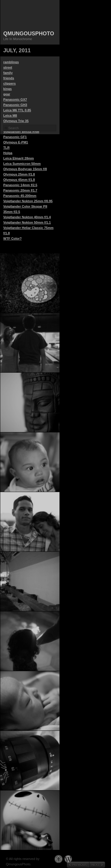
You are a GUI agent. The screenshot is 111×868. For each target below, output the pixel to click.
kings (8, 89)
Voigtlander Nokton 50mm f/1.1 (27, 222)
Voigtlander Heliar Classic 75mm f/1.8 (28, 230)
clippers (9, 83)
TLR (6, 148)
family (8, 73)
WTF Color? (12, 238)
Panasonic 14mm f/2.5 (20, 185)
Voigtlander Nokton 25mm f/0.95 (28, 201)
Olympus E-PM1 (16, 142)
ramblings (11, 62)
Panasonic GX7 (15, 99)
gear (7, 94)
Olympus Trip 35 (16, 121)
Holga (8, 153)
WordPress (68, 859)
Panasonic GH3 (15, 105)
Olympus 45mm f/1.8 (19, 180)
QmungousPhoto (29, 34)
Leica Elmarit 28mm (18, 158)
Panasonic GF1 (15, 137)
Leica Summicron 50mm (22, 164)
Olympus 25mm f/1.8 (19, 174)
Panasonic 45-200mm (20, 196)
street (8, 67)
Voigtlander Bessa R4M (21, 132)
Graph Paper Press (59, 859)
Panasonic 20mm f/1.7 (20, 190)
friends (9, 78)
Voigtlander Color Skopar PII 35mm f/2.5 (25, 209)
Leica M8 (10, 116)
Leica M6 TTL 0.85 (17, 110)
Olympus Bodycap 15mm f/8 (25, 169)
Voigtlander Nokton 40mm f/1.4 (27, 217)
